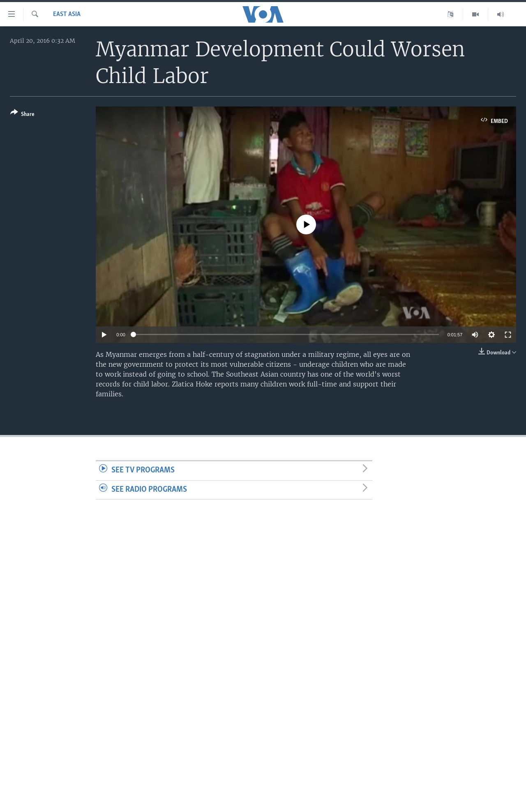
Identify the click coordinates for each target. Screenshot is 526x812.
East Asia (67, 14)
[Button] (22, 115)
